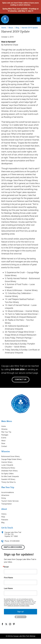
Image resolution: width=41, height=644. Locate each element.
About (3, 441)
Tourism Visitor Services (10, 501)
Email (6, 567)
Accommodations (8, 492)
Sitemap (33, 636)
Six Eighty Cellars (7, 474)
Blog (3, 523)
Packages (5, 435)
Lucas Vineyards (7, 465)
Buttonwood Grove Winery (10, 456)
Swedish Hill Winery (8, 479)
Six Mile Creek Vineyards (10, 476)
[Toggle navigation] (38, 19)
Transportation (7, 504)
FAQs (3, 517)
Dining (3, 498)
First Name (8, 578)
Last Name (8, 588)
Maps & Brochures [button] (13, 547)
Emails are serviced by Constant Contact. (18, 606)
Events (4, 438)
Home (3, 426)
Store (3, 443)
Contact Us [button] (21, 380)
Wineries (4, 429)
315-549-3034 (18, 369)
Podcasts (5, 520)
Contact (4, 446)
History (4, 514)
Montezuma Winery (8, 468)
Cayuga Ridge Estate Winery (11, 459)
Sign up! (20, 612)
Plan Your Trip (6, 432)
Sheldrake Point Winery (9, 471)
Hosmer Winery (7, 462)
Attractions (5, 495)
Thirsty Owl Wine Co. (9, 482)
